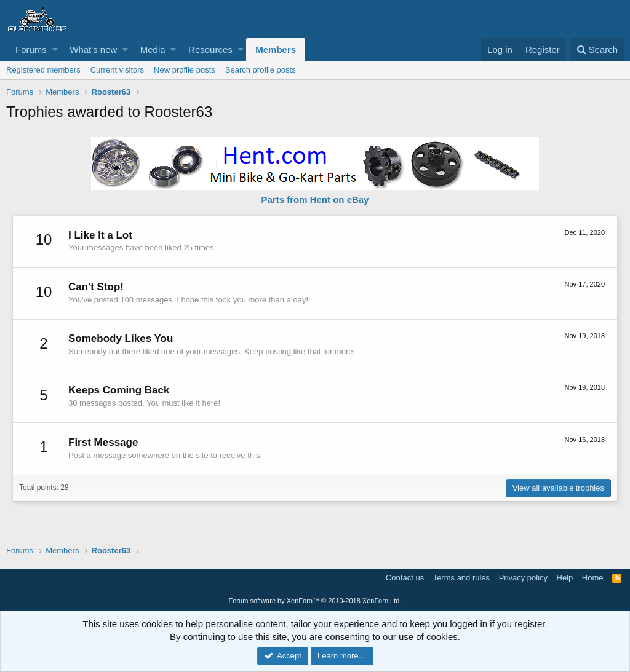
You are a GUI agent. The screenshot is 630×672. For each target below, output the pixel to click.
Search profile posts (261, 70)
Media (153, 49)
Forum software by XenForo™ (315, 601)
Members (276, 49)
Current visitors (117, 70)
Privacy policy (523, 578)
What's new (93, 49)
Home (593, 578)
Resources (210, 49)
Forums (31, 49)
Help (565, 578)
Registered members (43, 70)
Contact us (405, 578)
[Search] (597, 49)
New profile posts (185, 70)
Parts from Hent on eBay (315, 200)
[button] (55, 49)
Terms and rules (461, 578)
